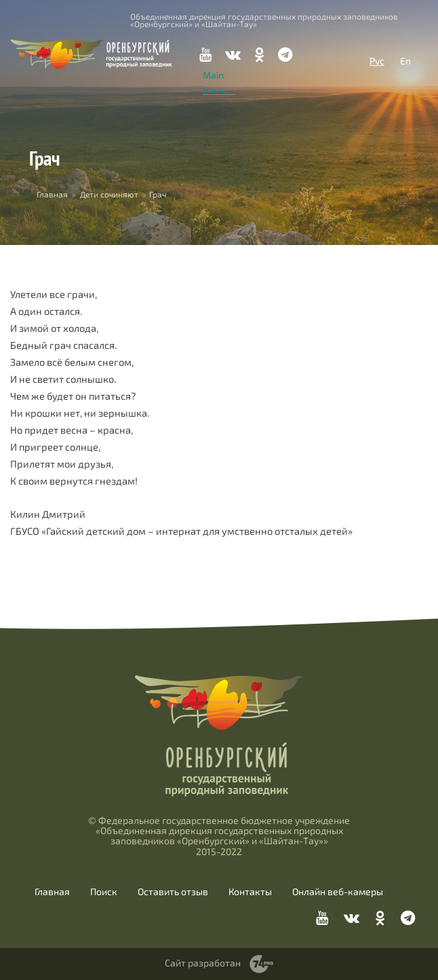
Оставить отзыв (173, 892)
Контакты (250, 892)
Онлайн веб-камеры (338, 892)
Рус (377, 61)
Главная (52, 194)
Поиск (104, 892)
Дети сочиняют (109, 194)
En (405, 61)
